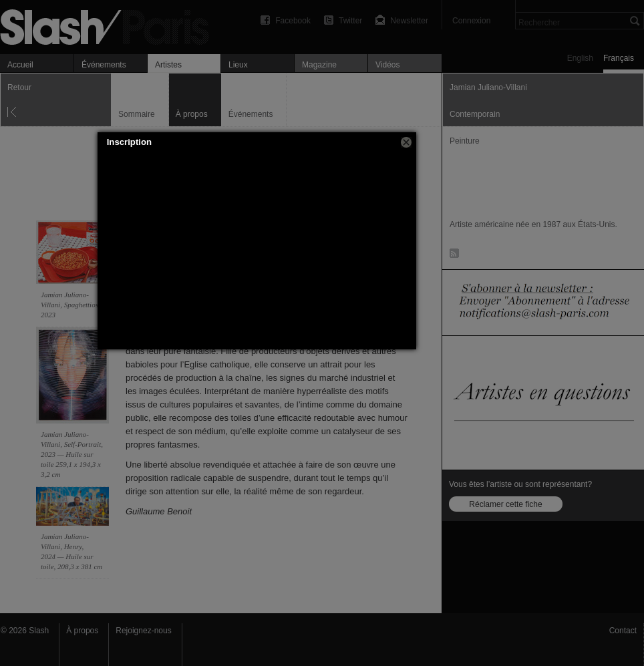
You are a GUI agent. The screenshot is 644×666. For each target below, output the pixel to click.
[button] (406, 142)
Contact (623, 631)
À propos (82, 631)
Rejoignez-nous (143, 631)
